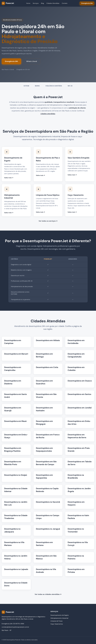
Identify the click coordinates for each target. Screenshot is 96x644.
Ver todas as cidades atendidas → (48, 594)
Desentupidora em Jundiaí (80, 408)
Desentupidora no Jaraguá (48, 529)
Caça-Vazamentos (57, 624)
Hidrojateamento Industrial (59, 618)
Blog (42, 3)
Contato (65, 3)
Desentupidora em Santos (79, 394)
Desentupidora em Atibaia (48, 340)
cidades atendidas (48, 114)
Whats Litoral (32, 61)
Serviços (36, 3)
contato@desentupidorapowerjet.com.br (15, 627)
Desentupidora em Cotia (47, 367)
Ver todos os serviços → (48, 221)
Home (28, 3)
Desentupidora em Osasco (80, 381)
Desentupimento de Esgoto (60, 615)
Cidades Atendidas (53, 3)
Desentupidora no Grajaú (16, 475)
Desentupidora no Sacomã (48, 502)
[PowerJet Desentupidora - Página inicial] (8, 3)
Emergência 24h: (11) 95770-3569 (13, 624)
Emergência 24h (11, 61)
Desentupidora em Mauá (15, 421)
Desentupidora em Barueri (16, 354)
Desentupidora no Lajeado (16, 569)
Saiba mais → (9, 178)
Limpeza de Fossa (56, 621)
